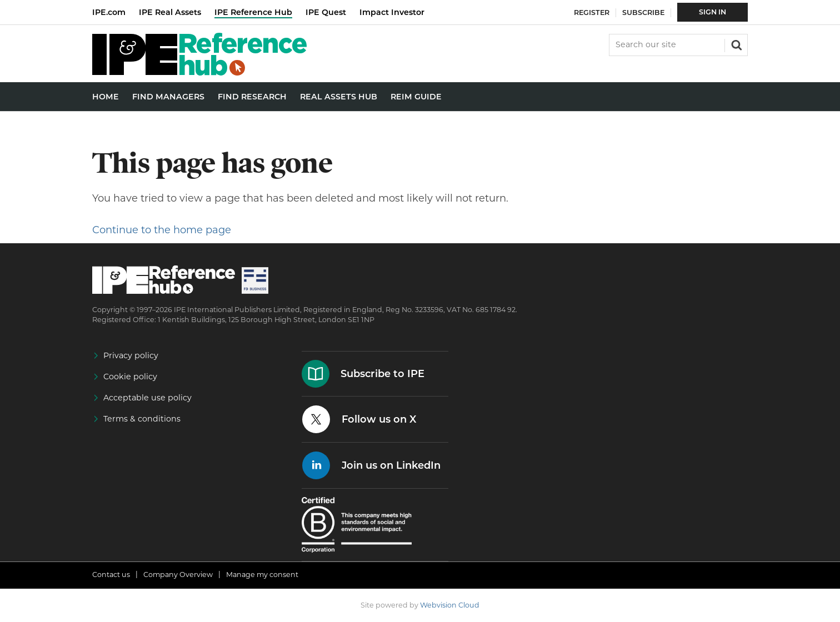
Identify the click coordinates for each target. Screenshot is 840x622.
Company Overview (178, 575)
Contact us (111, 575)
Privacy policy (131, 355)
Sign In (712, 12)
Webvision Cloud (450, 605)
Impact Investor (392, 12)
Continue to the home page (162, 230)
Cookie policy (130, 377)
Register (592, 12)
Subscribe (643, 12)
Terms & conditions (142, 419)
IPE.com (109, 12)
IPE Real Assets (170, 12)
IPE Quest (326, 12)
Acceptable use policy (147, 398)
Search (736, 44)
